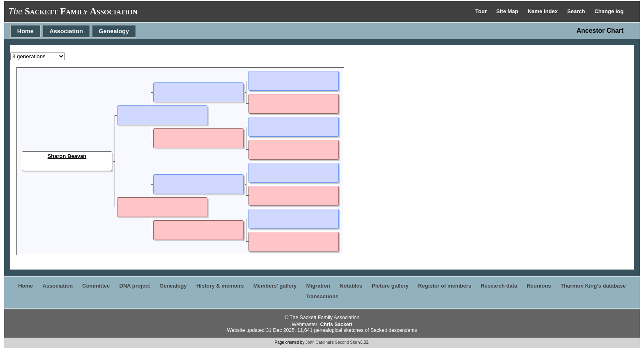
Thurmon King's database (593, 286)
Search (577, 11)
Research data (499, 286)
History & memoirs (220, 286)
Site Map (508, 11)
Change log (609, 11)
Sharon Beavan (67, 156)
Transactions (322, 296)
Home (25, 31)
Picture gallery (390, 286)
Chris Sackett (336, 325)
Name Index (544, 11)
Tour (482, 11)
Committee (96, 286)
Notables (351, 286)
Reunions (539, 286)
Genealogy (114, 31)
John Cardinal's (320, 342)
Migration (318, 286)
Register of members (445, 286)
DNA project (135, 286)
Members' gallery (275, 286)
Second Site (346, 342)
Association (66, 31)
